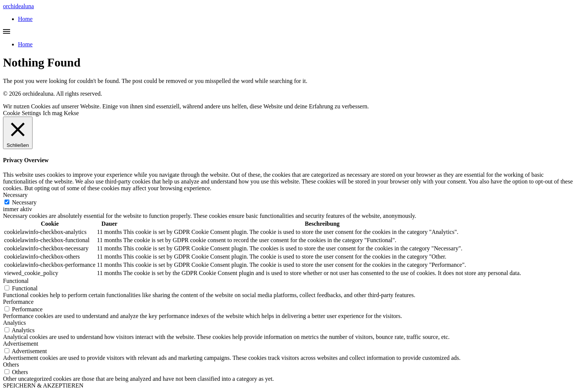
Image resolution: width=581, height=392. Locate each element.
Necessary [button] (15, 195)
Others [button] (11, 365)
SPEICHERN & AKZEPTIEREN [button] (43, 385)
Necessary (24, 202)
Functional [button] (16, 281)
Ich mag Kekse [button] (61, 113)
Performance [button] (18, 302)
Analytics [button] (14, 323)
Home (25, 19)
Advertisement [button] (21, 344)
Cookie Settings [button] (22, 113)
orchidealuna (19, 6)
